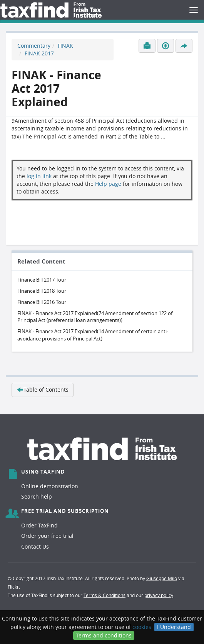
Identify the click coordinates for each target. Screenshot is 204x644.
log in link (39, 176)
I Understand (174, 627)
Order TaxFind (39, 525)
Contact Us (35, 546)
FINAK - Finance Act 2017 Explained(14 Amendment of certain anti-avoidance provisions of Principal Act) (93, 335)
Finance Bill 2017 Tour (42, 280)
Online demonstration (50, 486)
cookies (142, 627)
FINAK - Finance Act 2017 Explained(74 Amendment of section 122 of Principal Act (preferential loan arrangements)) (95, 317)
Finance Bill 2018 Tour (42, 291)
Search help (37, 496)
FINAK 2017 (39, 53)
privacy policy (159, 595)
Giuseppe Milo (162, 578)
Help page (108, 184)
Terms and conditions (104, 635)
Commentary (34, 46)
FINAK (65, 46)
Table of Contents (43, 390)
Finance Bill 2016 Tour (42, 302)
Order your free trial (47, 536)
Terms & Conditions (105, 595)
